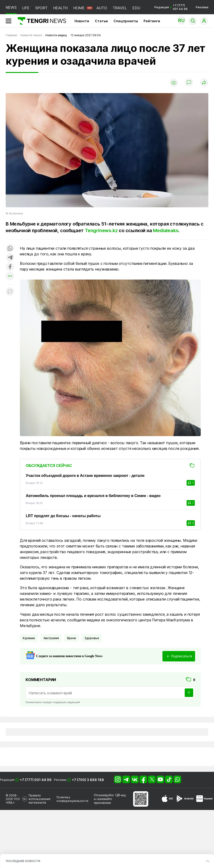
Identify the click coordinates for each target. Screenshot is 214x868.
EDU (136, 8)
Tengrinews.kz (101, 231)
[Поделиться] (204, 83)
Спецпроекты (126, 21)
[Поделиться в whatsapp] (10, 249)
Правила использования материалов (39, 799)
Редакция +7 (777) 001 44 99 (171, 7)
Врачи (71, 638)
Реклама (202, 7)
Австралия (51, 638)
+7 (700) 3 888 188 (88, 780)
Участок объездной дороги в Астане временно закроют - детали (85, 476)
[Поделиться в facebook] (10, 267)
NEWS (11, 7)
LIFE (26, 8)
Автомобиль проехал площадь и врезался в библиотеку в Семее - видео (93, 496)
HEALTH (60, 8)
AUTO (102, 8)
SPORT (41, 8)
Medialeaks (166, 231)
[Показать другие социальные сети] (10, 276)
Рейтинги (152, 21)
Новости (82, 21)
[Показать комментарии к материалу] (10, 292)
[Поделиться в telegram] (10, 258)
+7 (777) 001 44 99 (36, 780)
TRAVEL (120, 8)
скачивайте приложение (103, 801)
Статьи (101, 21)
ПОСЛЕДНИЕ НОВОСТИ (23, 861)
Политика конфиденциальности (72, 799)
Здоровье (92, 638)
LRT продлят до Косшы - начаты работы (63, 516)
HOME (79, 8)
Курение (29, 638)
